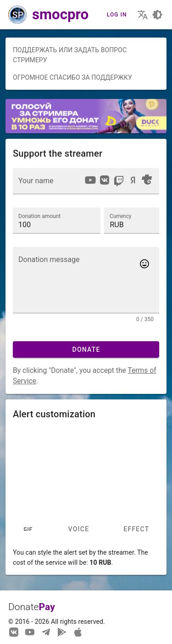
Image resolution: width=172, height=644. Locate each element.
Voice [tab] (78, 529)
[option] (90, 180)
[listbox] (118, 181)
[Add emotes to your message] (144, 264)
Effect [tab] (136, 529)
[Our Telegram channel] (46, 632)
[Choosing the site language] (143, 15)
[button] (132, 220)
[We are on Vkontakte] (14, 632)
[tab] (28, 529)
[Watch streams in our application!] (78, 632)
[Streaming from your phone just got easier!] (62, 632)
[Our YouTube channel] (30, 632)
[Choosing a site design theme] (157, 15)
